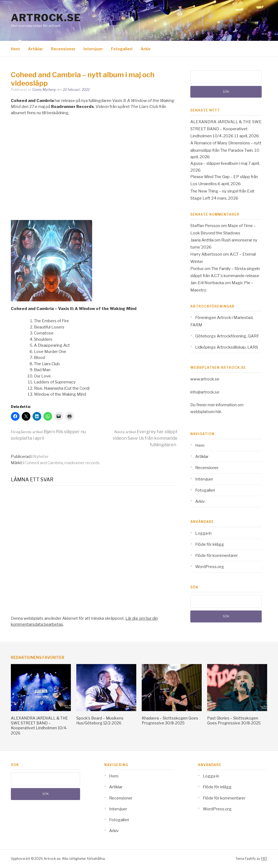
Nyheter (41, 457)
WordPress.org (210, 567)
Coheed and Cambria (44, 463)
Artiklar (35, 49)
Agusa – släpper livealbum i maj (219, 163)
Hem (15, 49)
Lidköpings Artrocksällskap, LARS (227, 347)
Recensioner (63, 49)
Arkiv (146, 49)
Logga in (203, 533)
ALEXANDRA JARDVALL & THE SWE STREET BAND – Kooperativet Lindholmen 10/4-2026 (226, 129)
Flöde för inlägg (210, 544)
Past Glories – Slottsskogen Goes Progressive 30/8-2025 (234, 720)
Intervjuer (93, 49)
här (218, 412)
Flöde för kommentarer (217, 556)
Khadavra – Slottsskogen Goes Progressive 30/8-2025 (170, 720)
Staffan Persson (205, 226)
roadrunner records (82, 463)
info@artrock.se (205, 392)
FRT (264, 859)
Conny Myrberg (44, 90)
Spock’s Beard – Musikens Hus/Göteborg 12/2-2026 (100, 720)
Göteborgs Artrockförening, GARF (227, 336)
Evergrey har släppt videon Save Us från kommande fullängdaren (145, 438)
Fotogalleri (122, 49)
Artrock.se (46, 18)
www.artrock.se (205, 379)
